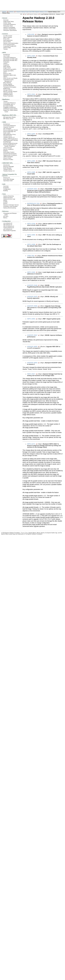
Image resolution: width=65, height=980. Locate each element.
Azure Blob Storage (9, 179)
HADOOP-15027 (32, 189)
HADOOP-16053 (32, 363)
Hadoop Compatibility (9, 27)
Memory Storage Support (10, 91)
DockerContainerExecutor (10, 143)
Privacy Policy (24, 533)
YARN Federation (8, 157)
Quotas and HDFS (8, 71)
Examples (6, 188)
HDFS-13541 (31, 94)
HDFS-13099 (31, 244)
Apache (4, 12)
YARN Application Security (11, 140)
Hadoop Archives (8, 197)
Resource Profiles (8, 160)
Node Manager (7, 168)
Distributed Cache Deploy (10, 109)
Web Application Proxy (9, 134)
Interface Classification (10, 29)
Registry (6, 151)
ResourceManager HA (9, 131)
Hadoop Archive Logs (9, 199)
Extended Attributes (9, 86)
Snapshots (6, 65)
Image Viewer (7, 68)
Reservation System (9, 152)
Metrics (5, 218)
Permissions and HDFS (10, 69)
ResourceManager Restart (11, 130)
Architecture (7, 55)
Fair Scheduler (7, 129)
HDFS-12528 (31, 224)
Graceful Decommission (10, 154)
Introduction (7, 165)
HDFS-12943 (31, 56)
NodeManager (7, 142)
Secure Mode (7, 42)
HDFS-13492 (31, 272)
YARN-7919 (31, 256)
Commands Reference (9, 24)
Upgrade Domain (8, 93)
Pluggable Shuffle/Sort (9, 107)
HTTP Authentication (9, 45)
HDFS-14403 (31, 134)
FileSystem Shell (8, 26)
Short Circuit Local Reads (10, 78)
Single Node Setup (8, 21)
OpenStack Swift (8, 181)
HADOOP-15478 (32, 297)
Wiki (21, 14)
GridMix (5, 202)
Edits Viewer (7, 66)
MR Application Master (9, 117)
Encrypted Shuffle (8, 106)
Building (6, 191)
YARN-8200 (31, 34)
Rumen (5, 203)
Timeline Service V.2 (9, 137)
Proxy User (6, 39)
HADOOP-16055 (32, 347)
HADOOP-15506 (32, 306)
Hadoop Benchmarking (10, 208)
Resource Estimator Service (11, 205)
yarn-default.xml (8, 229)
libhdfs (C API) (7, 74)
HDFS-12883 (31, 161)
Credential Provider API (10, 46)
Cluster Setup (7, 23)
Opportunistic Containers (10, 155)
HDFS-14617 (31, 374)
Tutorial (5, 101)
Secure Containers (8, 149)
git (26, 14)
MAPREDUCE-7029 (33, 204)
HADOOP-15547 (32, 335)
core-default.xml (8, 223)
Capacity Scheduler (9, 127)
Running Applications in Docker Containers (10, 146)
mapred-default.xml (9, 228)
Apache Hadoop (34, 14)
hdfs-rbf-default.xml (9, 226)
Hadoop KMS (7, 48)
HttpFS (5, 77)
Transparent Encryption (10, 87)
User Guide (6, 56)
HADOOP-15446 (32, 285)
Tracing (5, 49)
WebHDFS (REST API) (10, 75)
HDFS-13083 (31, 235)
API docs (6, 216)
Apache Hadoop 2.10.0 (41, 12)
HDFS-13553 (31, 319)
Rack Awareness (8, 40)
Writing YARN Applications (11, 139)
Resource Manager (9, 166)
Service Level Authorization (11, 43)
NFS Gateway (7, 83)
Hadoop (12, 12)
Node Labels (7, 133)
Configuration (7, 189)
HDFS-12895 (31, 172)
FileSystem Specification (10, 30)
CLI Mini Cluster (8, 36)
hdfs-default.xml (8, 225)
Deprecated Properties (9, 231)
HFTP (5, 72)
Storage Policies (8, 90)
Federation (6, 62)
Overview (6, 20)
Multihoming (7, 89)
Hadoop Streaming (8, 196)
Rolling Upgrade (8, 84)
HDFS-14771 (31, 444)
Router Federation (8, 96)
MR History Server (8, 119)
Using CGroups (8, 148)
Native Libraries (8, 37)
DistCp (5, 200)
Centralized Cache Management (8, 80)
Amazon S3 (7, 178)
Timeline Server (8, 136)
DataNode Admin (8, 94)
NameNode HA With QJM (10, 59)
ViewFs (5, 63)
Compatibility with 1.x (9, 104)
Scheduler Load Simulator (10, 206)
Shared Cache (7, 158)
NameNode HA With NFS (10, 60)
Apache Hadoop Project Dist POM (25, 12)
